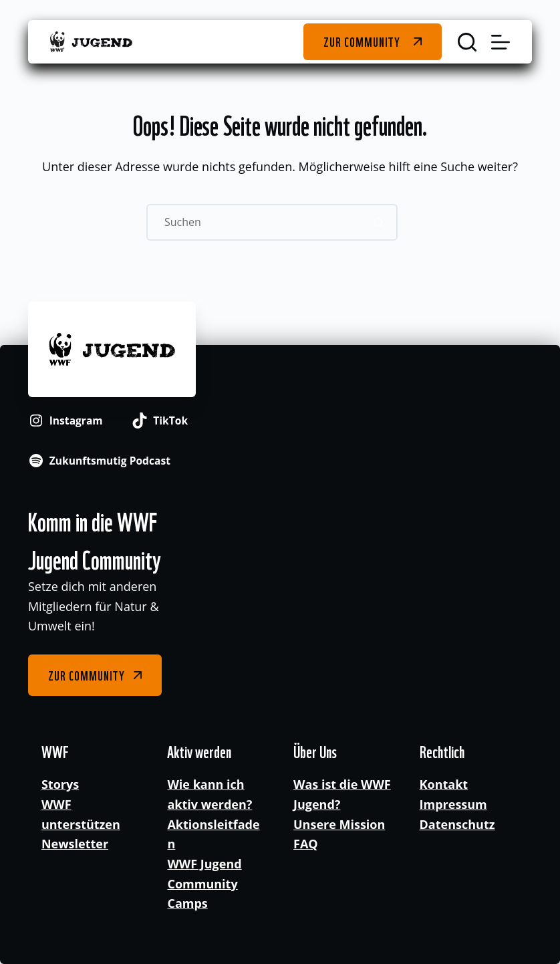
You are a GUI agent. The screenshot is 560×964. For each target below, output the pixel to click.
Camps (187, 903)
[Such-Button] (379, 222)
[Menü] (501, 42)
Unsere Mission (339, 824)
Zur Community (362, 41)
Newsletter (75, 844)
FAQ (306, 844)
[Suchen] (467, 42)
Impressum (453, 804)
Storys (60, 784)
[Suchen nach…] (254, 222)
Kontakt (444, 784)
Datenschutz (457, 824)
